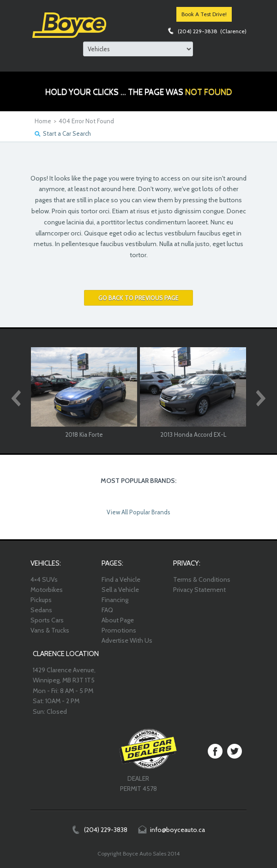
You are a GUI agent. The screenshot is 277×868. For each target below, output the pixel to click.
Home (43, 121)
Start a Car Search (67, 133)
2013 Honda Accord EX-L (193, 434)
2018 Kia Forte (84, 434)
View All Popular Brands (138, 512)
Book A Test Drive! (204, 14)
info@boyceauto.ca (178, 830)
